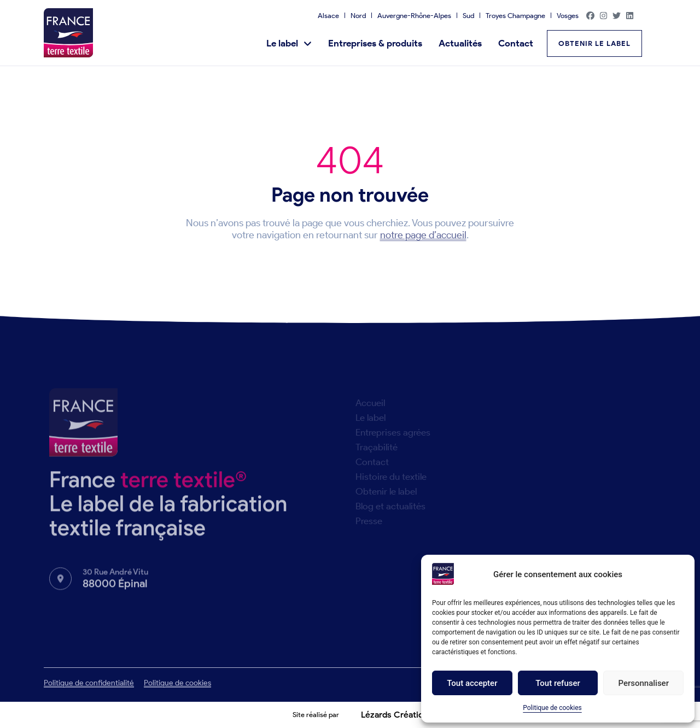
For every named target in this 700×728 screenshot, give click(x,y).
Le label (289, 43)
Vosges (568, 16)
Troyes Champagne (515, 16)
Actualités (460, 43)
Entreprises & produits (375, 43)
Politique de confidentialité (89, 683)
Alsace (328, 16)
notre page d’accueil (423, 235)
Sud (468, 16)
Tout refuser (558, 683)
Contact (516, 43)
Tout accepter (472, 683)
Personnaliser (643, 683)
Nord (358, 16)
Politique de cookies (552, 708)
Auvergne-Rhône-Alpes (414, 16)
